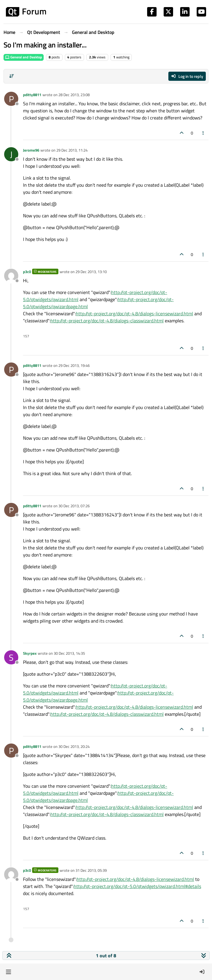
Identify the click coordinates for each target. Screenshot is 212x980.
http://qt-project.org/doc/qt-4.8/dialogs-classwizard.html (107, 321)
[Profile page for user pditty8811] (11, 99)
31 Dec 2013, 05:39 (91, 870)
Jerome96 (31, 150)
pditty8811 (32, 95)
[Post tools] (203, 133)
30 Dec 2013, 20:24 (74, 746)
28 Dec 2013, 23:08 (74, 95)
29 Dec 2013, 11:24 (72, 150)
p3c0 (27, 272)
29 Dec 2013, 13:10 (91, 272)
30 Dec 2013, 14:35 (69, 653)
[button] (8, 972)
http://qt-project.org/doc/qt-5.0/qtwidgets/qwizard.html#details (137, 886)
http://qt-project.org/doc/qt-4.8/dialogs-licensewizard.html (134, 313)
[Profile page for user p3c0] (11, 276)
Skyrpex (30, 653)
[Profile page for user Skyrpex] (11, 657)
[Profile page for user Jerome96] (11, 154)
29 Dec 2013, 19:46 (74, 365)
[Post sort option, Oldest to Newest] (11, 76)
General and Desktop (24, 57)
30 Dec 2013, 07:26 (74, 506)
